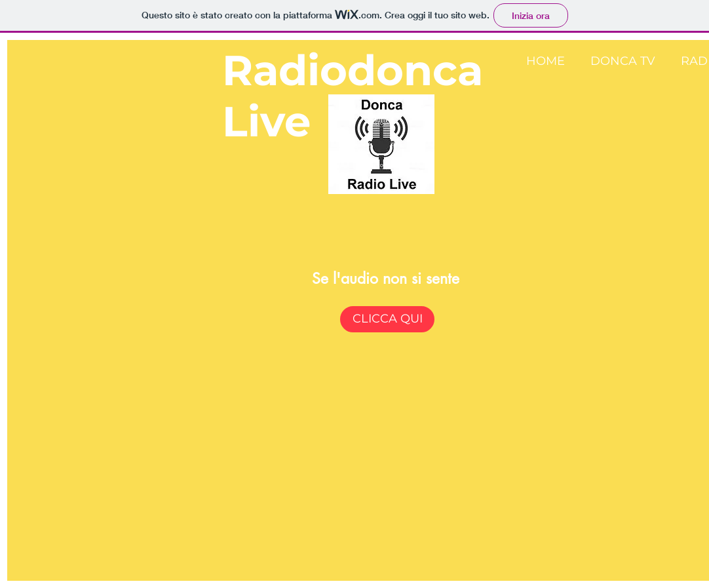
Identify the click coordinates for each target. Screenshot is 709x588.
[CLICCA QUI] (387, 319)
